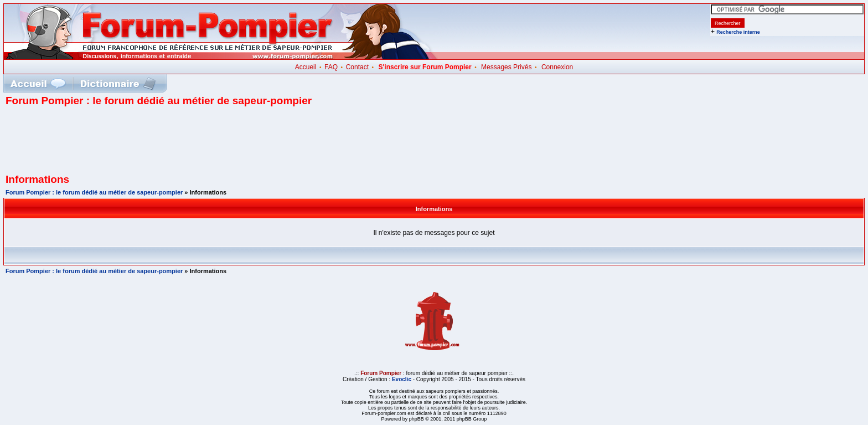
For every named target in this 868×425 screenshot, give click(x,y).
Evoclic (402, 379)
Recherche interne (738, 32)
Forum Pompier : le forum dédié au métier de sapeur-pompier (94, 192)
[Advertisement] (434, 144)
